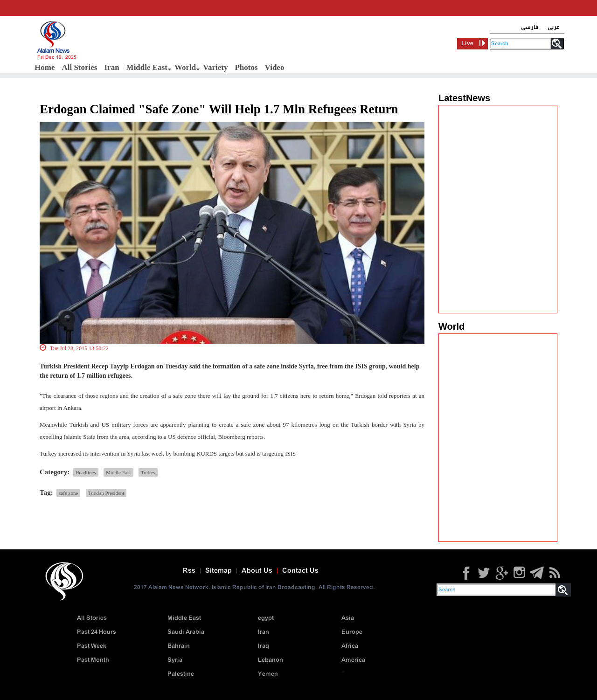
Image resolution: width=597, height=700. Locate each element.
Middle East (147, 67)
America (353, 660)
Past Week (92, 646)
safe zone (68, 493)
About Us (257, 571)
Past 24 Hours (97, 632)
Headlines (86, 472)
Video (275, 67)
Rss (189, 571)
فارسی (530, 27)
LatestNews (464, 98)
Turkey (148, 472)
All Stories (79, 67)
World (185, 67)
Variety (215, 67)
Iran (111, 67)
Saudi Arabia (186, 632)
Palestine (181, 674)
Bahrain (179, 646)
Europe (352, 632)
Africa (350, 646)
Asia (348, 618)
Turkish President (106, 493)
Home (45, 67)
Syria (175, 660)
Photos (246, 67)
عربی (554, 27)
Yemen (268, 674)
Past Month (93, 660)
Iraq (264, 646)
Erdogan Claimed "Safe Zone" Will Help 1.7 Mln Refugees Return (219, 109)
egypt (266, 618)
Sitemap (219, 571)
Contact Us (300, 571)
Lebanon (271, 660)
